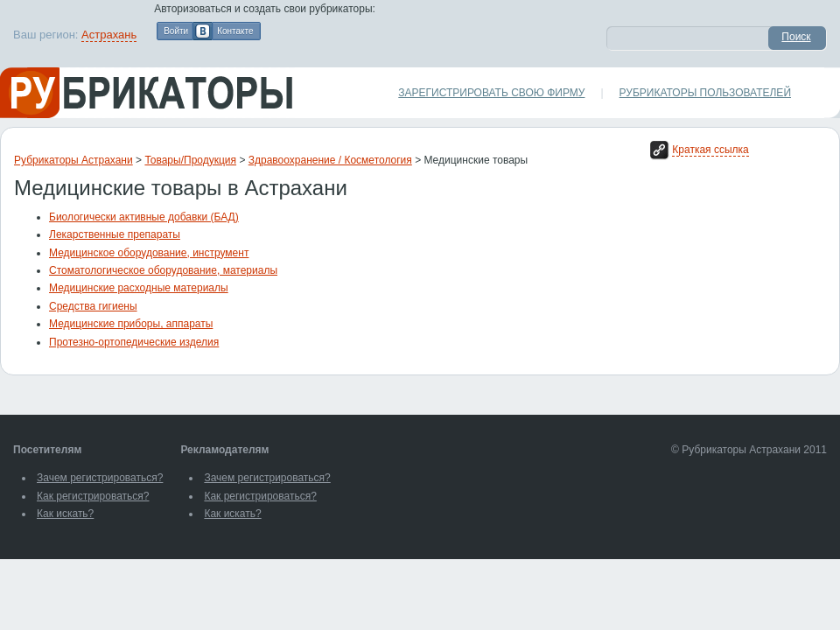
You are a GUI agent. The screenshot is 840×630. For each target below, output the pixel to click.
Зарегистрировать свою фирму (491, 93)
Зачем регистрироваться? (100, 478)
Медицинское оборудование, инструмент (149, 253)
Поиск (796, 37)
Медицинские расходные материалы (139, 288)
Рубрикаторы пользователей (705, 93)
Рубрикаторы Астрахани (73, 160)
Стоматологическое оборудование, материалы (163, 270)
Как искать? (65, 514)
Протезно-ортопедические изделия (134, 342)
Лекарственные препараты (115, 234)
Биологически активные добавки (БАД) (144, 217)
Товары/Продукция (190, 160)
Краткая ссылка (710, 150)
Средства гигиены (93, 306)
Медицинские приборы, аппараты (131, 324)
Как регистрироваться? (93, 496)
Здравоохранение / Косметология (330, 160)
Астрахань (109, 35)
